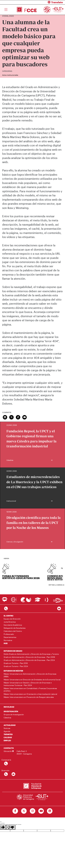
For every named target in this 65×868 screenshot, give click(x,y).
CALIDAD (8, 737)
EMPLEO (7, 740)
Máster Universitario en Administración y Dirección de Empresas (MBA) (30, 675)
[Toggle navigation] (6, 10)
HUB (6, 643)
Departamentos (10, 637)
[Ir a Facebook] (15, 811)
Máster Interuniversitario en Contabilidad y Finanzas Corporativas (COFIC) (30, 690)
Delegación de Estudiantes (15, 628)
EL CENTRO (9, 616)
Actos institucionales (10, 75)
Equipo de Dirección (12, 619)
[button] (50, 2)
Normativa (8, 640)
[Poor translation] (11, 827)
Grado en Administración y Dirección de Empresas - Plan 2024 (29, 660)
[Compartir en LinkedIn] (5, 417)
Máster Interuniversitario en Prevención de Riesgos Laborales (29, 697)
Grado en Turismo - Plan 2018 (16, 663)
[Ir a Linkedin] (50, 811)
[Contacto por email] (59, 609)
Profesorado (9, 634)
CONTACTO (9, 748)
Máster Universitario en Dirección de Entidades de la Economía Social (32, 680)
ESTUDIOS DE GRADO (13, 651)
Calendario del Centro (13, 631)
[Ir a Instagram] (32, 811)
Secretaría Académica (13, 625)
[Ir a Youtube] (41, 811)
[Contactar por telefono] (6, 609)
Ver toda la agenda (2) (56, 585)
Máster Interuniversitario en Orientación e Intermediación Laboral (30, 694)
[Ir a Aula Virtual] (38, 601)
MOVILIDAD (9, 707)
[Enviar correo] (25, 417)
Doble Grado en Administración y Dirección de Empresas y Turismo (31, 654)
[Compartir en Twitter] (12, 417)
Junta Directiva (10, 622)
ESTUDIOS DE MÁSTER (13, 671)
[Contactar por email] (13, 774)
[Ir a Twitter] (24, 811)
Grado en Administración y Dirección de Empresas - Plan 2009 (29, 657)
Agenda (7, 731)
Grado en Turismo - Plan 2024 (16, 666)
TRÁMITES (8, 734)
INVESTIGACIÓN (11, 711)
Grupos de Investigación (14, 714)
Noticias (7, 728)
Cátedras (7, 718)
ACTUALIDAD (10, 725)
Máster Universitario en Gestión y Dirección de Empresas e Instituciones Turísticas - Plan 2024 (28, 684)
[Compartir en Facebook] (18, 417)
